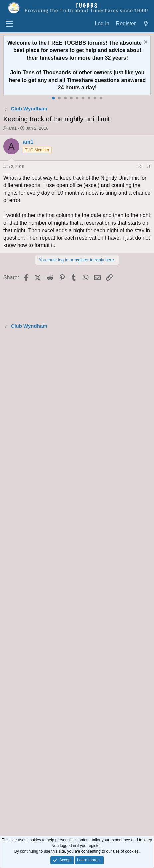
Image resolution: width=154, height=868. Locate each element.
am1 (12, 128)
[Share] (140, 167)
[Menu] (9, 24)
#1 (149, 167)
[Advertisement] (77, 584)
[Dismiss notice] (145, 43)
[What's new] (146, 24)
